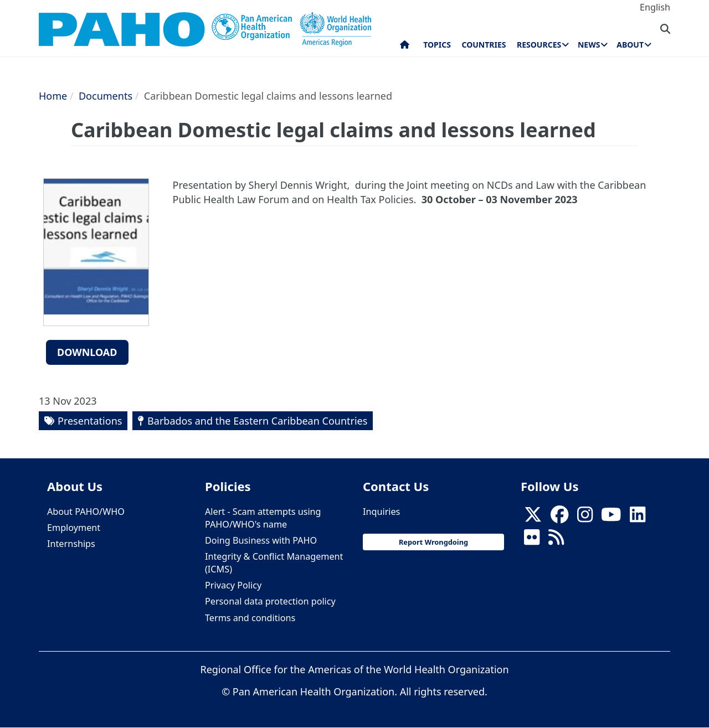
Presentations (90, 421)
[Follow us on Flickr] (532, 540)
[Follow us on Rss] (556, 540)
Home (53, 96)
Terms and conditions (250, 618)
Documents (106, 96)
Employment (74, 528)
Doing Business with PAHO (261, 540)
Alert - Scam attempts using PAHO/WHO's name (263, 518)
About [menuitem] (630, 45)
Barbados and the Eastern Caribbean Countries (257, 421)
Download (87, 352)
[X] (533, 518)
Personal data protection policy (270, 601)
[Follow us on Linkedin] (638, 518)
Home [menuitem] (405, 47)
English (655, 7)
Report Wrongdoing (433, 542)
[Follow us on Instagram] (585, 518)
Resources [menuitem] (539, 45)
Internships (71, 544)
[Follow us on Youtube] (611, 518)
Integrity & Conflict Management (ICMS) (274, 563)
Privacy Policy (233, 585)
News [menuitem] (589, 45)
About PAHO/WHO (86, 512)
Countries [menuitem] (484, 45)
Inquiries (381, 512)
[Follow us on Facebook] (559, 518)
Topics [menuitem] (437, 45)
